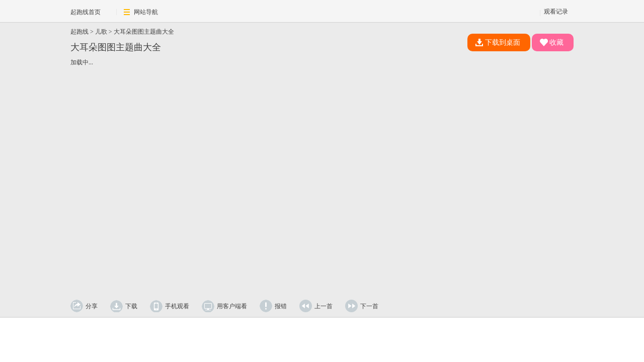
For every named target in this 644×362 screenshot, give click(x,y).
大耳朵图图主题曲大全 (144, 32)
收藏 (552, 42)
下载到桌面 (498, 42)
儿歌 (101, 32)
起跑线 (79, 32)
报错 (281, 306)
